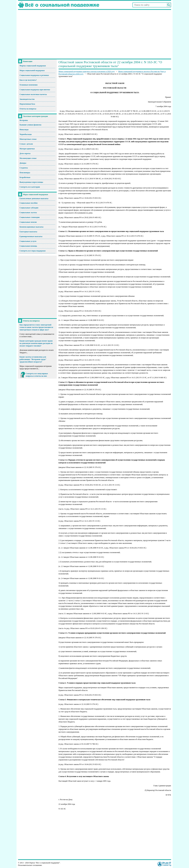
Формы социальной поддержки (33, 66)
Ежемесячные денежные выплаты (34, 198)
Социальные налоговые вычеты (33, 94)
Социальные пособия (29, 203)
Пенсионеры (25, 173)
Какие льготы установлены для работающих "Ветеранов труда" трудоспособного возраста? (33, 359)
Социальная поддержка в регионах (34, 75)
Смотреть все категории (30, 187)
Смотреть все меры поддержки (33, 251)
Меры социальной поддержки (32, 70)
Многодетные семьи (28, 139)
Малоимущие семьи (28, 158)
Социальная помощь (28, 246)
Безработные (25, 177)
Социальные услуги (28, 241)
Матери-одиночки (27, 149)
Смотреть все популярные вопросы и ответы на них (37, 375)
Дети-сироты (25, 153)
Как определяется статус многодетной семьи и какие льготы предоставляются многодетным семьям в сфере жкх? (36, 327)
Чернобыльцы (26, 134)
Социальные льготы (28, 213)
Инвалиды (24, 130)
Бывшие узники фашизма (31, 125)
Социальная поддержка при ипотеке (35, 90)
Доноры (23, 163)
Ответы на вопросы (28, 109)
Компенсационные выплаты (32, 227)
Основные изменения (29, 85)
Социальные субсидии (29, 208)
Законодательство (27, 99)
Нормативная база (27, 104)
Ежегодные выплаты (28, 232)
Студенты (24, 168)
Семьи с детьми (26, 144)
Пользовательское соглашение (30, 865)
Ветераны (24, 120)
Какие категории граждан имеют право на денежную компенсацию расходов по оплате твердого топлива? (36, 343)
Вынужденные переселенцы (31, 182)
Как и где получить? (28, 80)
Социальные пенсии (28, 222)
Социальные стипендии (30, 217)
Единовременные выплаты (31, 236)
